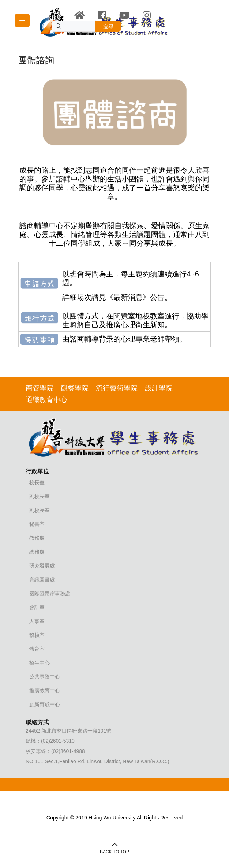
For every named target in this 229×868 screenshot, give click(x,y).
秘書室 (37, 524)
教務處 (37, 538)
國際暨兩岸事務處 (50, 593)
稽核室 (37, 635)
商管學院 (40, 388)
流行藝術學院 (117, 388)
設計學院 (159, 388)
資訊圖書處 (42, 580)
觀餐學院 (75, 388)
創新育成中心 (45, 704)
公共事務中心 (45, 677)
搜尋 (108, 27)
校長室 (37, 482)
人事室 (37, 621)
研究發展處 (42, 566)
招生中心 (40, 663)
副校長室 (40, 496)
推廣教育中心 (45, 691)
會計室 (37, 607)
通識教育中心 (46, 400)
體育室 (37, 649)
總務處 (37, 552)
